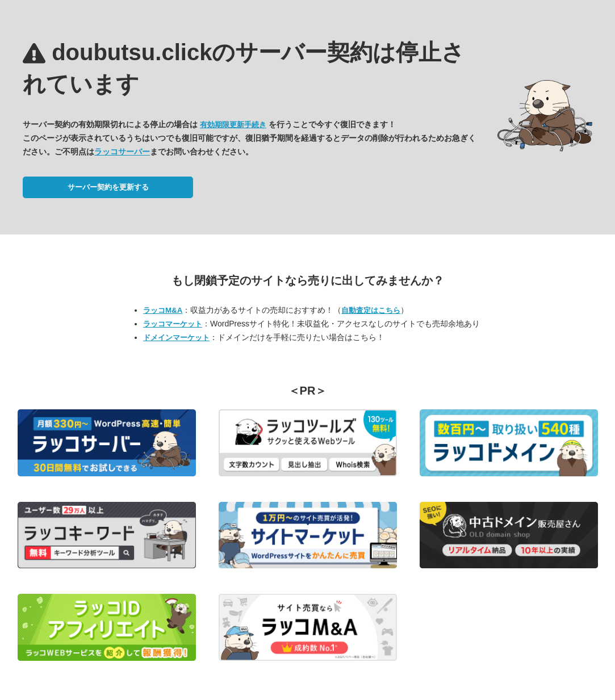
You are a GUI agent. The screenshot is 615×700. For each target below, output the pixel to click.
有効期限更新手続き (233, 125)
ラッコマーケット (173, 324)
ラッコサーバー (122, 152)
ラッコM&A (163, 310)
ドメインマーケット (176, 338)
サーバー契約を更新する (108, 187)
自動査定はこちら (371, 310)
